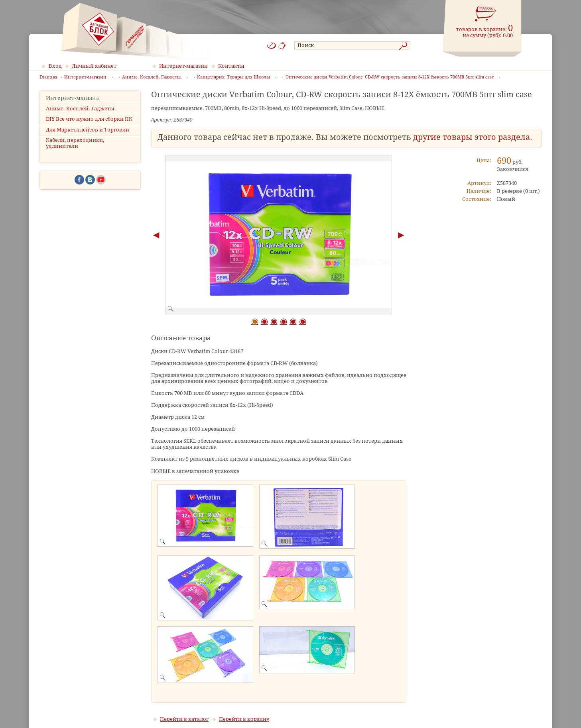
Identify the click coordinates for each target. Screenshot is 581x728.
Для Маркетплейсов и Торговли (88, 130)
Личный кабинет (94, 66)
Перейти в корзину (244, 719)
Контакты (231, 66)
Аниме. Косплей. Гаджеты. (81, 109)
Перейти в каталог (184, 719)
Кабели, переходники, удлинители (75, 143)
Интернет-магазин (183, 66)
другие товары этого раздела (472, 137)
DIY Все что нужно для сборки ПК (89, 119)
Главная (48, 77)
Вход (55, 66)
